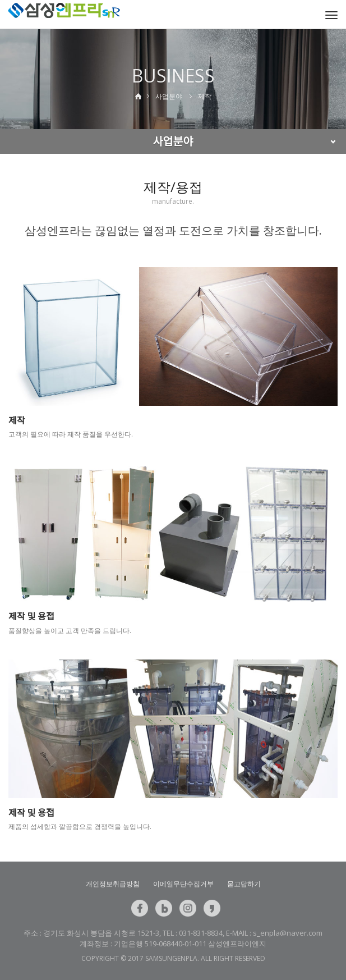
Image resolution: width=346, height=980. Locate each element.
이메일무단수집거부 (183, 884)
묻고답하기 (244, 884)
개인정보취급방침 (113, 884)
